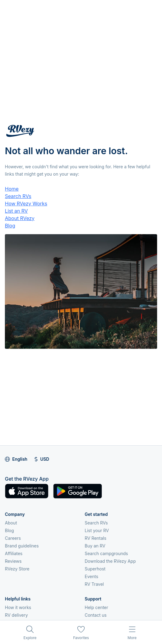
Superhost (95, 569)
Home (12, 189)
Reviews (13, 561)
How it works (18, 607)
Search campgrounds (106, 553)
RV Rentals (96, 538)
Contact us (96, 615)
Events (91, 576)
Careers (13, 538)
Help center (96, 607)
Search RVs (18, 196)
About (11, 523)
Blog (10, 226)
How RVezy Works (26, 204)
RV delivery (16, 615)
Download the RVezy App (110, 561)
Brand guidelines (22, 546)
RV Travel (94, 584)
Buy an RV (95, 546)
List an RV (16, 211)
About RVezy (20, 218)
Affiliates (14, 553)
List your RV (97, 530)
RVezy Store (17, 569)
